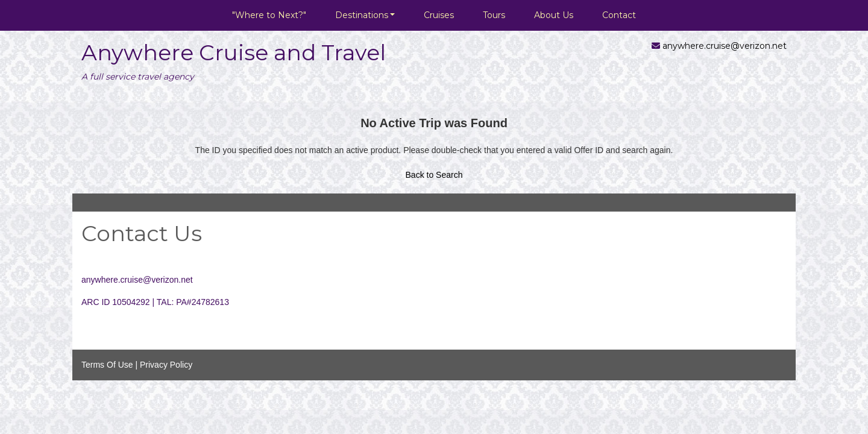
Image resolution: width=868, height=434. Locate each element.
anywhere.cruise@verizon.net (725, 46)
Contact (619, 15)
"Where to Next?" (269, 15)
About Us (554, 15)
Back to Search (434, 175)
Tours (494, 15)
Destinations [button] (362, 15)
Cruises (439, 15)
